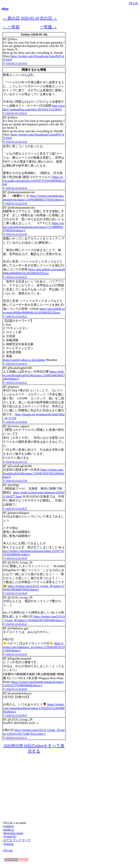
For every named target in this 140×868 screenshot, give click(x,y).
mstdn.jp (9, 830)
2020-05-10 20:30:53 (17, 364)
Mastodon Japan (13, 833)
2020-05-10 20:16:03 (17, 63)
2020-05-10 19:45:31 (17, 113)
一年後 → (48, 27)
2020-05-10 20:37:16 (17, 462)
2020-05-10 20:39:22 (17, 624)
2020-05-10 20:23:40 (17, 234)
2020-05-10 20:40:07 (17, 715)
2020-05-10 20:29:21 (17, 316)
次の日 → (48, 18)
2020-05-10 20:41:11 (17, 737)
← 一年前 (11, 27)
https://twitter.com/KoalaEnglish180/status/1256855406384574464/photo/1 (34, 375)
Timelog (8, 844)
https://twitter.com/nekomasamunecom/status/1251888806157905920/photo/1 (34, 227)
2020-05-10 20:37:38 (17, 481)
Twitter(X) (10, 837)
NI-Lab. (134, 3)
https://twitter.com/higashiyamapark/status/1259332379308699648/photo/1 (33, 684)
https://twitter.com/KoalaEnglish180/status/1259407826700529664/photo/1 (34, 473)
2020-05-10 (30, 18)
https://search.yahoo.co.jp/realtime (24, 360)
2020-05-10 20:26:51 (17, 277)
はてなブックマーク (17, 840)
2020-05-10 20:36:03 (17, 422)
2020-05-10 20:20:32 (17, 188)
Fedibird (8, 826)
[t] (4, 63)
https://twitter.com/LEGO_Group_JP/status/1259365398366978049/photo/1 (34, 588)
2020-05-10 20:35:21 (17, 382)
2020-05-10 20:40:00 (17, 689)
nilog (5, 9)
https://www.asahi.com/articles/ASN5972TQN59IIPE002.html (34, 181)
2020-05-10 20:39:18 (17, 593)
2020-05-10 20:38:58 (17, 558)
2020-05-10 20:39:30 (17, 654)
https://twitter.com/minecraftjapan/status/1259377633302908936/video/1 (34, 551)
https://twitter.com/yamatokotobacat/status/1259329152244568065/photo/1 (34, 708)
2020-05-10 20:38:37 (17, 508)
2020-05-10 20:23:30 (17, 203)
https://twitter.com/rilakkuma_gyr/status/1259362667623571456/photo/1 (34, 647)
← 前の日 (11, 18)
